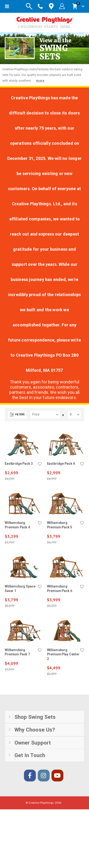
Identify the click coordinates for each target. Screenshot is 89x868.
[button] (40, 464)
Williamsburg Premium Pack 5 (60, 525)
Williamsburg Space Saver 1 (20, 589)
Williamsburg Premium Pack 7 (17, 652)
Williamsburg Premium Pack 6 (60, 589)
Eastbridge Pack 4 (61, 464)
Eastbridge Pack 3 (19, 464)
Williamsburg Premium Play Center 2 (63, 654)
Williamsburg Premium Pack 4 (17, 525)
